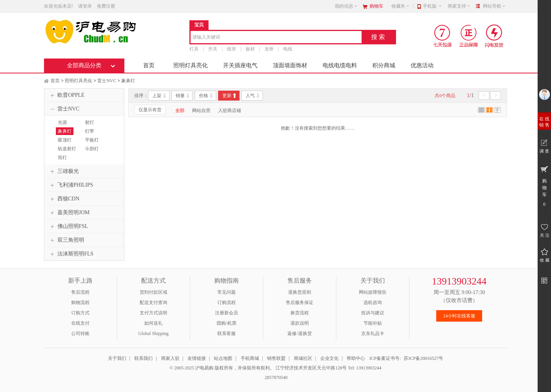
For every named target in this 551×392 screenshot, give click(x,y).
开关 (213, 49)
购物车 (377, 6)
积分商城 (384, 65)
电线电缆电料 (340, 65)
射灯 (90, 122)
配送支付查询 (153, 303)
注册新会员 (227, 313)
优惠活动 (422, 65)
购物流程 (80, 303)
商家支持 (459, 6)
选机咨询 (373, 303)
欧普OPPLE (66, 95)
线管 (231, 49)
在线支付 (80, 323)
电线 (288, 49)
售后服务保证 (300, 303)
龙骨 (269, 49)
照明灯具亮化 (191, 65)
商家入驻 (170, 358)
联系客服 (227, 333)
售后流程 (80, 292)
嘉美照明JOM (69, 213)
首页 (149, 65)
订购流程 (227, 303)
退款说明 (300, 323)
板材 (250, 49)
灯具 (194, 49)
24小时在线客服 (459, 316)
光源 (62, 122)
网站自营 (201, 111)
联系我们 (143, 358)
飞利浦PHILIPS (71, 185)
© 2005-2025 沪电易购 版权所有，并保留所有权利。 (222, 368)
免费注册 (106, 6)
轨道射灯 (67, 149)
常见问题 (227, 292)
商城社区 (303, 358)
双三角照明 (66, 240)
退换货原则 (300, 292)
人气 (250, 96)
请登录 (85, 6)
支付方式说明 (153, 313)
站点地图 (223, 358)
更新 (227, 96)
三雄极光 (64, 171)
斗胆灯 (92, 149)
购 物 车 (544, 186)
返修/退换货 (299, 333)
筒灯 (62, 158)
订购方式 (80, 313)
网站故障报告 (373, 292)
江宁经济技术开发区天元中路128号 (312, 368)
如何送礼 (153, 323)
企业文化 (329, 358)
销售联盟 (276, 358)
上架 (157, 96)
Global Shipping (153, 333)
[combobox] (276, 38)
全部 (180, 111)
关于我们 (117, 358)
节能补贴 (373, 323)
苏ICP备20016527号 (423, 358)
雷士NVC (107, 81)
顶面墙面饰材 (290, 65)
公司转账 (80, 333)
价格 (204, 96)
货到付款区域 (153, 292)
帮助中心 (356, 358)
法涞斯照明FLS (71, 254)
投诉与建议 (373, 313)
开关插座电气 (240, 65)
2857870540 (276, 377)
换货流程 (300, 313)
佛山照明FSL (68, 226)
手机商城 (250, 358)
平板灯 (92, 140)
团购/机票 (226, 323)
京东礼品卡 (373, 333)
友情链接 (197, 358)
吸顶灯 (65, 140)
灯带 (90, 131)
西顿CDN (64, 199)
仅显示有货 (150, 110)
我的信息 (346, 6)
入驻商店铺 (230, 111)
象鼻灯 (128, 81)
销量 (180, 96)
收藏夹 (401, 6)
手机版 (433, 6)
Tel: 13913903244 (365, 368)
